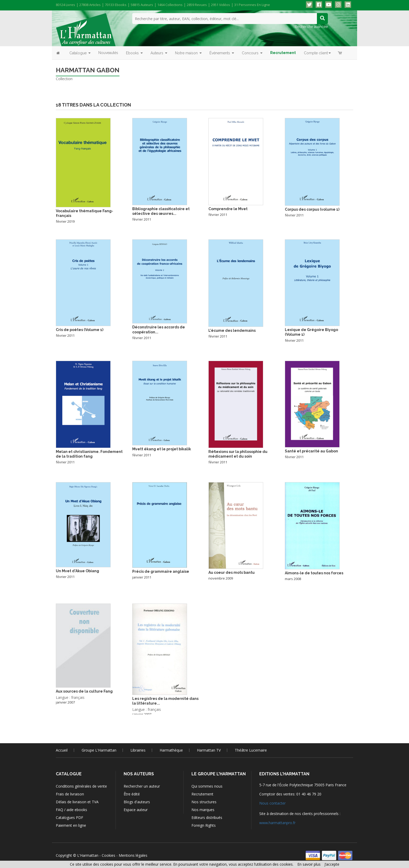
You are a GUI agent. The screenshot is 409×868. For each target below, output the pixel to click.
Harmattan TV (209, 750)
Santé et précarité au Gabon (311, 451)
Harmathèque (171, 750)
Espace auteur (136, 810)
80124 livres (65, 5)
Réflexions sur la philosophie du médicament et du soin (238, 454)
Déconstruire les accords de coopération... (159, 329)
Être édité (132, 794)
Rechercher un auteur (142, 786)
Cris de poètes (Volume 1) (80, 330)
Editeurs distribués (207, 817)
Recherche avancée (311, 27)
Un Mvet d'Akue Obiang (77, 571)
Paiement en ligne (71, 825)
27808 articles (90, 5)
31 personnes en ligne (252, 5)
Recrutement (202, 794)
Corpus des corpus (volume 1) (312, 209)
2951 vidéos (221, 5)
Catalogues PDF (70, 817)
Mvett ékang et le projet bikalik (162, 449)
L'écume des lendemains (232, 330)
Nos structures (204, 802)
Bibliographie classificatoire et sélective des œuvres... (161, 211)
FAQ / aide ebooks (71, 810)
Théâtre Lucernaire (251, 750)
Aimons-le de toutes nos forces (314, 573)
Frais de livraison (70, 794)
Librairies (138, 750)
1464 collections (170, 5)
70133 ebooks (116, 5)
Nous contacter (272, 803)
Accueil (62, 750)
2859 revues (197, 5)
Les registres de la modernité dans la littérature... (165, 701)
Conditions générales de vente (81, 786)
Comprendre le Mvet (228, 209)
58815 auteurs (142, 5)
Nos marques (203, 810)
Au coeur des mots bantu (231, 572)
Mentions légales (133, 855)
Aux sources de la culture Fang (84, 691)
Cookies (109, 855)
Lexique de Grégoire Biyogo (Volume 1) (311, 332)
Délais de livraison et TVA (77, 802)
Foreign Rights (204, 825)
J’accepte (332, 864)
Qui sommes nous (207, 786)
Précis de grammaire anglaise (161, 571)
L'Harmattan (88, 855)
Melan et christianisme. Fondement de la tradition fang (89, 454)
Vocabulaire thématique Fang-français (85, 213)
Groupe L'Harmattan (99, 750)
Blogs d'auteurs (137, 802)
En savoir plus (309, 864)
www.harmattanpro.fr (277, 823)
